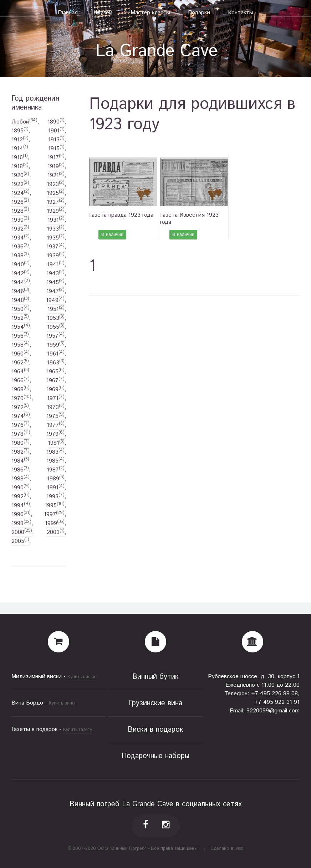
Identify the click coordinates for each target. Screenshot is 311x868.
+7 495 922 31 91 (277, 702)
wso (240, 849)
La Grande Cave (157, 51)
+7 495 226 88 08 (274, 694)
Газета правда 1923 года (121, 215)
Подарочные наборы (155, 756)
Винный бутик (155, 677)
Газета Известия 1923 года (189, 219)
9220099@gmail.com (273, 711)
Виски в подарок (155, 730)
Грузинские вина (155, 703)
